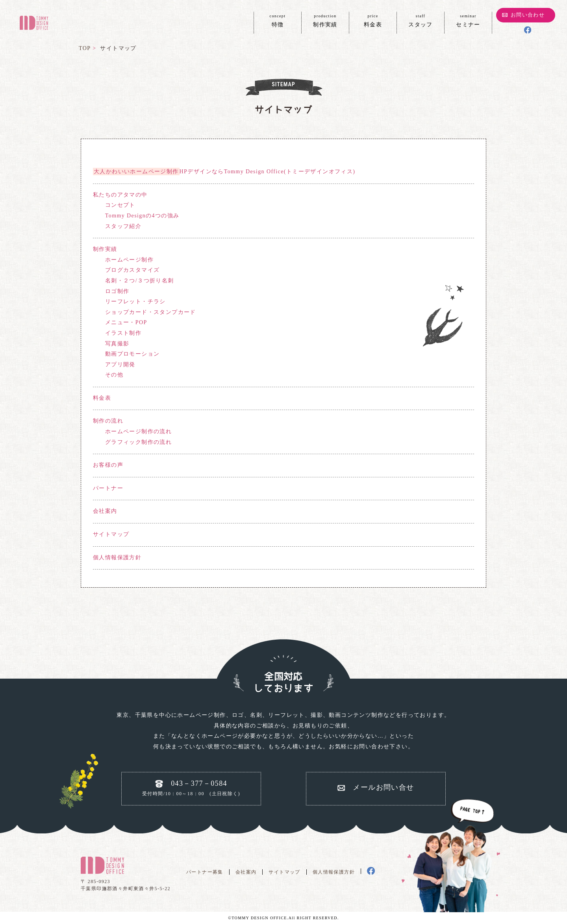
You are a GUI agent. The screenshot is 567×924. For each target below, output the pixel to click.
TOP (85, 48)
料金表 (373, 20)
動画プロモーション (132, 354)
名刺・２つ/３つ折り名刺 (140, 281)
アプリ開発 (120, 365)
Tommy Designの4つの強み (142, 216)
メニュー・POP (126, 322)
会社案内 (105, 511)
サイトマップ (111, 534)
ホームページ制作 (129, 260)
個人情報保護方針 (117, 558)
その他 (114, 375)
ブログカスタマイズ (132, 270)
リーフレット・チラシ (135, 302)
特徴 (278, 20)
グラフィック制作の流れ (138, 442)
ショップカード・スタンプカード (151, 312)
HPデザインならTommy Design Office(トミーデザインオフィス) (224, 172)
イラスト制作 (123, 333)
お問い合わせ (528, 15)
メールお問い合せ (383, 787)
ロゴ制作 (117, 291)
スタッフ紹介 (123, 226)
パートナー (108, 488)
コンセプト (120, 205)
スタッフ (421, 20)
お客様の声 (108, 465)
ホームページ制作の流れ (138, 431)
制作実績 (325, 20)
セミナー (468, 20)
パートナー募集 (205, 872)
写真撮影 (117, 344)
